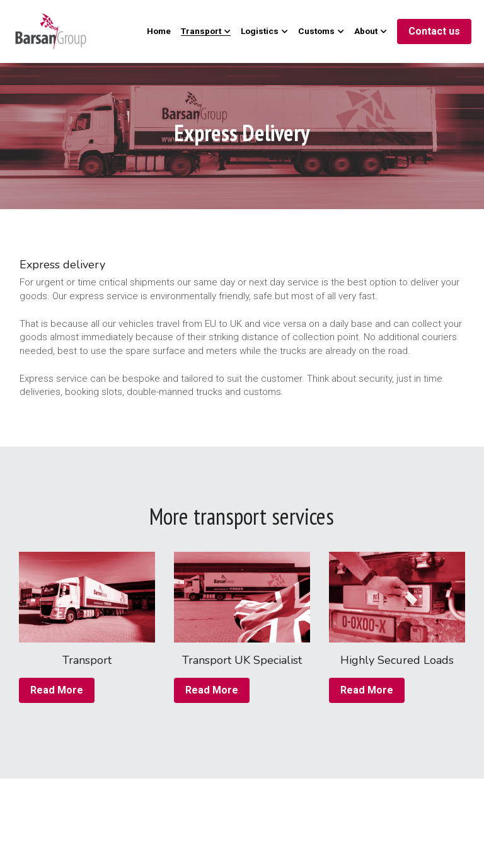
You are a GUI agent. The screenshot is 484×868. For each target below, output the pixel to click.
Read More (56, 690)
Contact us (434, 31)
